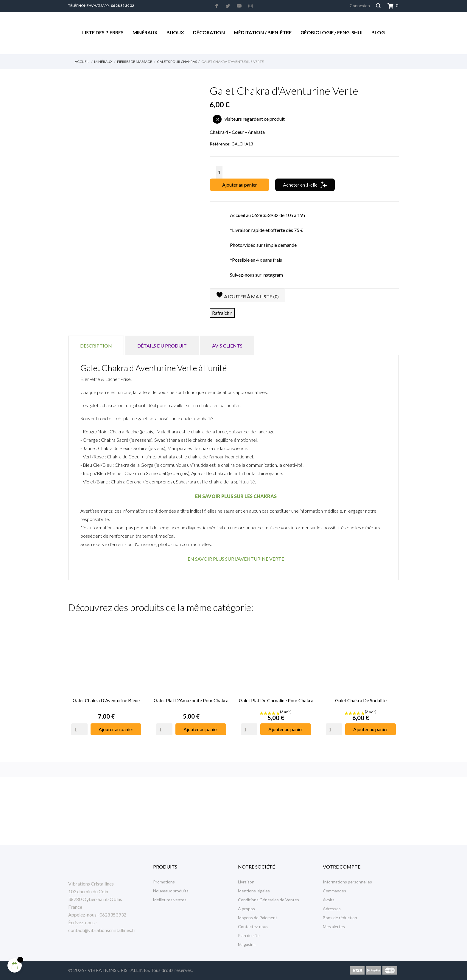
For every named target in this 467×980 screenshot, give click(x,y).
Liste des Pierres (103, 32)
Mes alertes (334, 926)
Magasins (247, 944)
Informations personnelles (347, 882)
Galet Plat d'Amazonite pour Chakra (191, 700)
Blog (378, 32)
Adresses (332, 909)
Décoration (209, 32)
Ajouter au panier (240, 185)
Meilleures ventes (170, 900)
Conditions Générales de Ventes (268, 900)
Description (96, 346)
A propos (246, 909)
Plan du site (249, 935)
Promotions (164, 882)
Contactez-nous (253, 926)
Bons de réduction (340, 918)
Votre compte (342, 867)
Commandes (334, 891)
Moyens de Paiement (258, 918)
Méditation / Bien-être (263, 32)
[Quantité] (219, 172)
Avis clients (227, 346)
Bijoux (175, 32)
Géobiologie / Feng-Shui (331, 32)
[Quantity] (79, 729)
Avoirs (329, 900)
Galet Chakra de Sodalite (361, 700)
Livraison (246, 882)
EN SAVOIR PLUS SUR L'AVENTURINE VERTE (236, 559)
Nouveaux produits (171, 891)
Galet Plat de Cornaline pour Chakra (276, 700)
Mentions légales (254, 891)
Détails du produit (162, 346)
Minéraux (145, 32)
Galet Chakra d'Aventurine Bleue (106, 700)
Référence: (220, 144)
